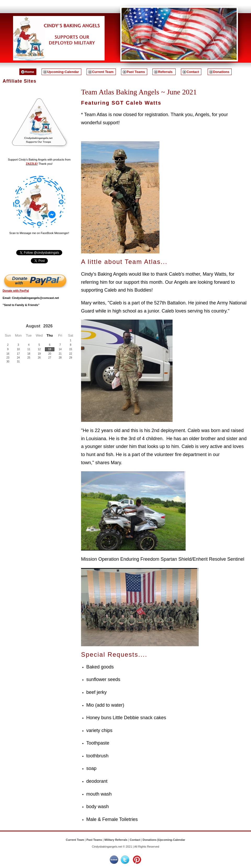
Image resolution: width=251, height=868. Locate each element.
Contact (193, 72)
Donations (221, 72)
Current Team (103, 72)
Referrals (166, 72)
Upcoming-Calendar (63, 72)
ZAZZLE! (32, 164)
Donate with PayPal (16, 291)
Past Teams (136, 72)
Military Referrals (116, 840)
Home (30, 72)
